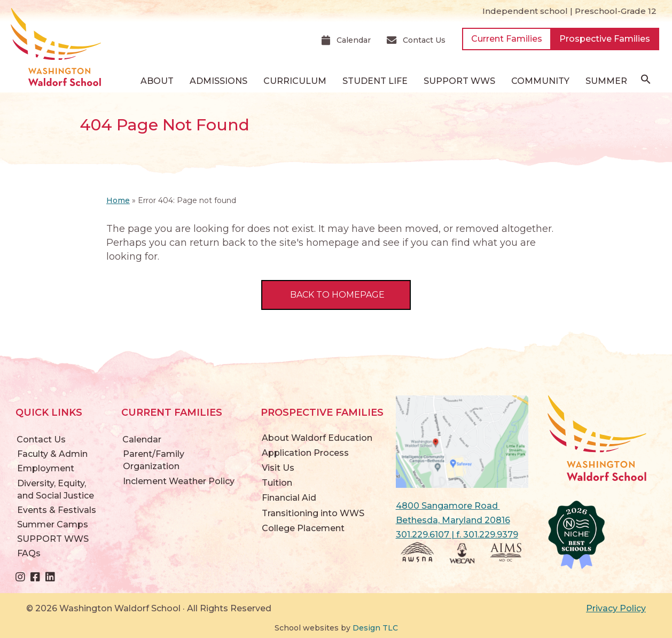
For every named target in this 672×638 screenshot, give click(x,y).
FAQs (29, 553)
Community (540, 81)
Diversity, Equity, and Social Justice (56, 489)
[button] (646, 82)
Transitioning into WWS (313, 513)
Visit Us (278, 468)
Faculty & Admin (52, 454)
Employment (46, 468)
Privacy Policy (616, 608)
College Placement (303, 528)
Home (118, 200)
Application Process (305, 453)
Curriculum (295, 81)
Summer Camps (53, 524)
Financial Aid (289, 498)
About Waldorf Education (317, 438)
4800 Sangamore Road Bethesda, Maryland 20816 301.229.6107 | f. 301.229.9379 (457, 520)
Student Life (375, 81)
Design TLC (375, 628)
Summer (606, 81)
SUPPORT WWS (459, 81)
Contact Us (41, 439)
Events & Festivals (57, 510)
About (157, 81)
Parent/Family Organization (154, 460)
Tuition (277, 483)
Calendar (142, 439)
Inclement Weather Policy (179, 481)
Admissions (218, 81)
